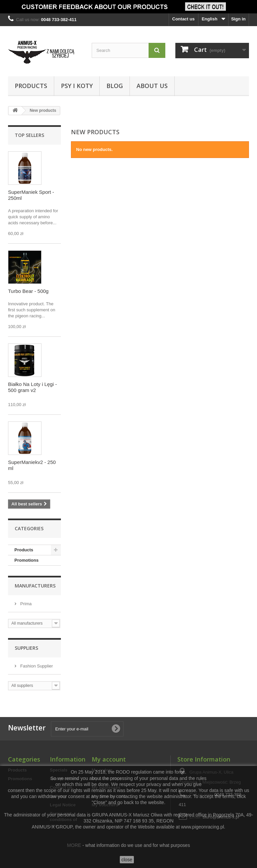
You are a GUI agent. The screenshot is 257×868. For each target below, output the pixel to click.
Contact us (184, 19)
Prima (25, 604)
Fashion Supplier (36, 666)
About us (152, 86)
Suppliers (26, 648)
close (127, 860)
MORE (74, 845)
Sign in (238, 19)
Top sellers (29, 135)
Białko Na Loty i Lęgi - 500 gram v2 (32, 387)
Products (31, 86)
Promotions (26, 560)
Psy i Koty (77, 86)
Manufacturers (35, 586)
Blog (115, 86)
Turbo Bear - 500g (28, 291)
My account (109, 759)
